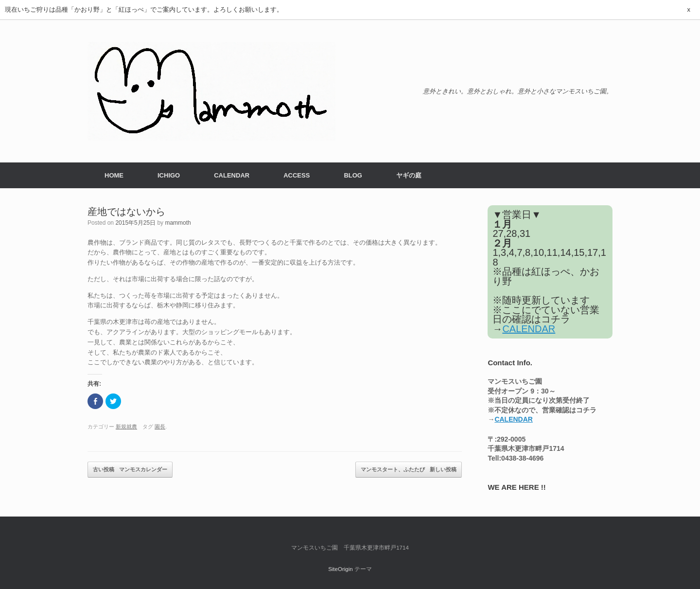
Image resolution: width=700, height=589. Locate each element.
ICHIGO (169, 175)
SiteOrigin (341, 569)
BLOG (353, 175)
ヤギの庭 (409, 175)
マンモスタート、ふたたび (409, 470)
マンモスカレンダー (130, 470)
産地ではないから (126, 212)
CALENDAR (232, 175)
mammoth (178, 223)
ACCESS (297, 175)
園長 (160, 427)
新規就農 (126, 427)
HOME (114, 175)
